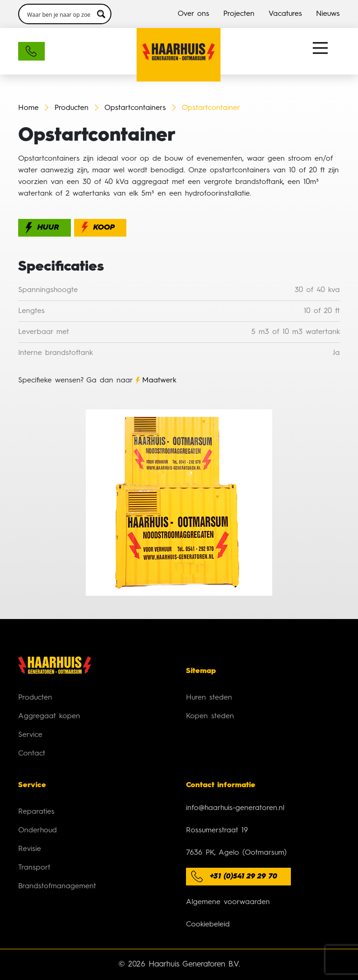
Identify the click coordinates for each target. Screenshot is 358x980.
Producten (72, 108)
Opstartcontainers (137, 108)
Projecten (239, 14)
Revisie (30, 849)
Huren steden (209, 698)
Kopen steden (210, 716)
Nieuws (328, 14)
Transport (34, 868)
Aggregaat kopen (49, 716)
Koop (104, 228)
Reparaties (36, 812)
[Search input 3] (59, 14)
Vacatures (285, 14)
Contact (32, 754)
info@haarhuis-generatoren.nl (235, 808)
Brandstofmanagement (57, 886)
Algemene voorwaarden (228, 902)
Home (28, 108)
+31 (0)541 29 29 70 (244, 877)
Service (30, 735)
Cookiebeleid (208, 925)
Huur (48, 228)
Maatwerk (159, 381)
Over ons (193, 14)
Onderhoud (38, 830)
